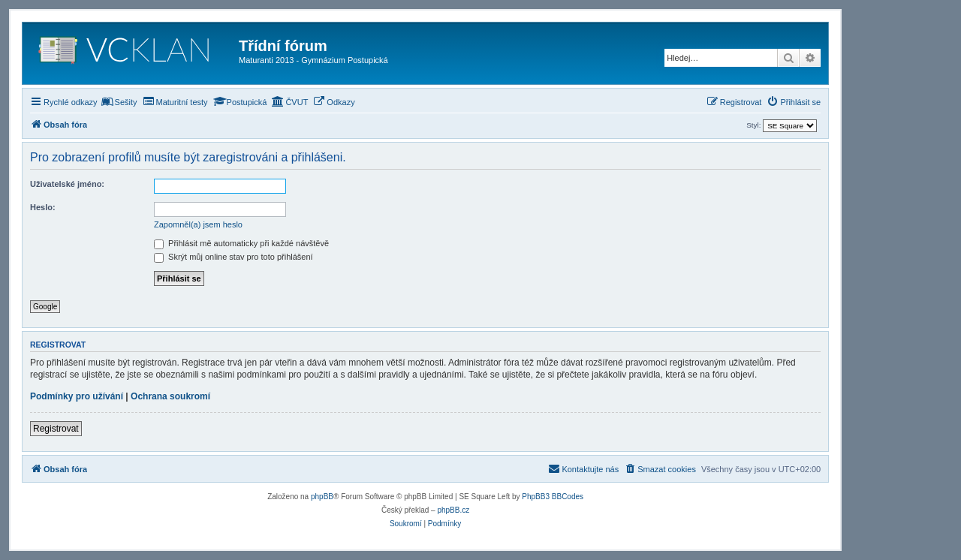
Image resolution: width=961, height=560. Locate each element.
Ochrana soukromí (170, 396)
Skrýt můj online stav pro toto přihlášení (233, 257)
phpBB (322, 497)
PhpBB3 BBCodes (553, 497)
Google (45, 307)
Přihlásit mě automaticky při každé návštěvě (241, 243)
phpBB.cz (453, 510)
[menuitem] (119, 102)
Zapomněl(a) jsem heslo (198, 224)
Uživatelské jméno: (67, 184)
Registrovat (56, 429)
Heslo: (43, 207)
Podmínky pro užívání (77, 396)
